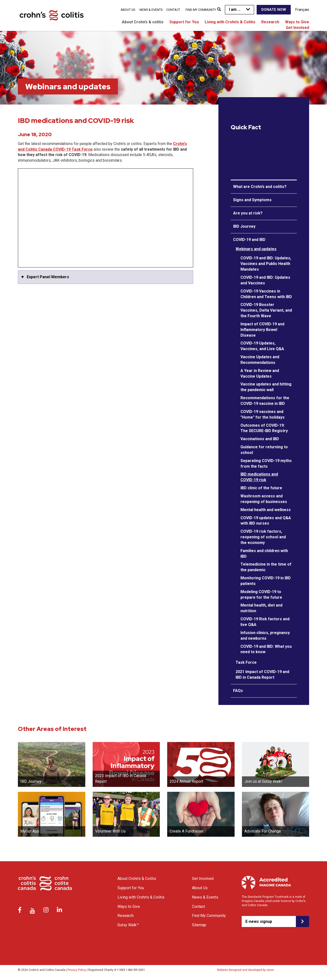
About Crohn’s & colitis (143, 22)
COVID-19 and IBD (249, 240)
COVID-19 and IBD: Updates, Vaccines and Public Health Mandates (266, 264)
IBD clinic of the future (261, 488)
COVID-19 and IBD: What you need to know (266, 649)
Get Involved (297, 28)
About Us (128, 10)
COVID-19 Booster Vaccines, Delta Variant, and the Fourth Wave (266, 310)
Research (270, 22)
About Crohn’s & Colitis (137, 879)
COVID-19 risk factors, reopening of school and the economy (263, 537)
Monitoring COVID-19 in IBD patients (266, 581)
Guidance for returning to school (264, 450)
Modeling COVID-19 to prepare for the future (261, 595)
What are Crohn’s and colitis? (260, 187)
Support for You (184, 22)
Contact (173, 10)
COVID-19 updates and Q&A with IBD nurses (266, 521)
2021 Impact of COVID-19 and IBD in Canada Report (262, 675)
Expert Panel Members (48, 277)
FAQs (238, 691)
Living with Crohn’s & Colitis (230, 22)
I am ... (235, 9)
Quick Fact (246, 127)
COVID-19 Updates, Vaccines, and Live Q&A (262, 346)
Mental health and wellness (266, 510)
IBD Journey (244, 226)
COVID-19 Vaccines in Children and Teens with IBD (266, 294)
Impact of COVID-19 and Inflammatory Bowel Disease (262, 330)
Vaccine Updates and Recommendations (260, 360)
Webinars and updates (256, 249)
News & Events (151, 10)
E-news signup (259, 921)
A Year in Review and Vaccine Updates (260, 373)
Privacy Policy (77, 970)
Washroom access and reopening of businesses (264, 499)
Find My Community (201, 10)
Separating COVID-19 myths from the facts (266, 464)
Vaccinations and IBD (260, 439)
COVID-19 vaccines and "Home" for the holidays (263, 414)
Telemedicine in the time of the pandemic (266, 567)
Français (302, 10)
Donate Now (274, 10)
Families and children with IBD (264, 554)
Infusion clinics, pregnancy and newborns (265, 636)
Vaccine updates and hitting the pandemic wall (266, 387)
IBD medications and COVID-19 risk (259, 477)
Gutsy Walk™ (128, 925)
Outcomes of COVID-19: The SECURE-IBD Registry (264, 428)
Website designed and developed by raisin (245, 970)
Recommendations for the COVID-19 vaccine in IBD (265, 401)
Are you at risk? (248, 213)
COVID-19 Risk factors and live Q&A (265, 622)
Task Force (246, 662)
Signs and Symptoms (252, 200)
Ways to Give (297, 22)
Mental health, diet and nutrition (261, 608)
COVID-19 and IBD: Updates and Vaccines (265, 280)
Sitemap (199, 925)
